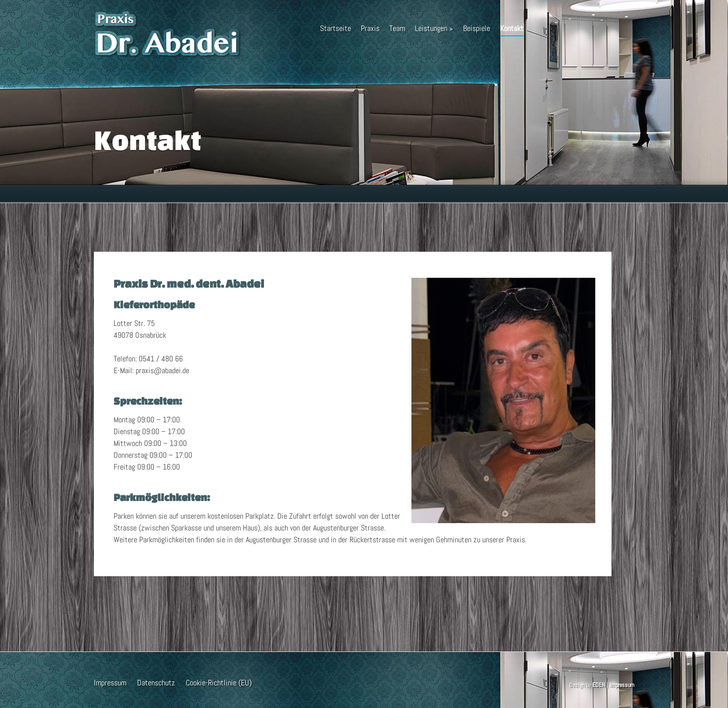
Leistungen (434, 28)
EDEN (599, 685)
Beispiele (477, 28)
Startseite (335, 28)
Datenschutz (156, 683)
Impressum (110, 683)
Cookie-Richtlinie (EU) (219, 683)
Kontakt (512, 30)
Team (397, 28)
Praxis (370, 28)
